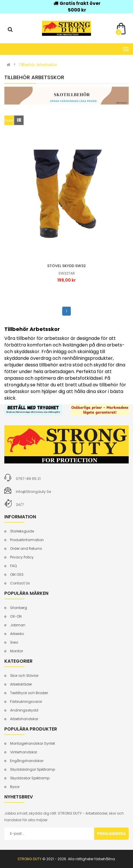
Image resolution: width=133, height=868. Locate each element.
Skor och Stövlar (24, 676)
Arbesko (17, 634)
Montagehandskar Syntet (33, 743)
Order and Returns (26, 548)
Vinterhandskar (24, 752)
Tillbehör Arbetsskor (38, 65)
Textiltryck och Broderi (29, 693)
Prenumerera (111, 834)
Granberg (19, 608)
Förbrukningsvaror (26, 702)
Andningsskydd (24, 710)
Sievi (14, 642)
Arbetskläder (21, 684)
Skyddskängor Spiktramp (33, 769)
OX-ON (16, 616)
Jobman (18, 625)
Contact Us (20, 583)
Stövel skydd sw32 (66, 266)
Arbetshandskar (24, 719)
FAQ (13, 566)
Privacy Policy (22, 557)
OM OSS (17, 574)
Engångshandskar (27, 761)
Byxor (15, 787)
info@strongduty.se (33, 492)
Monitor (17, 651)
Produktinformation (27, 540)
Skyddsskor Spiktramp (30, 778)
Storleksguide (22, 531)
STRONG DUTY (30, 859)
